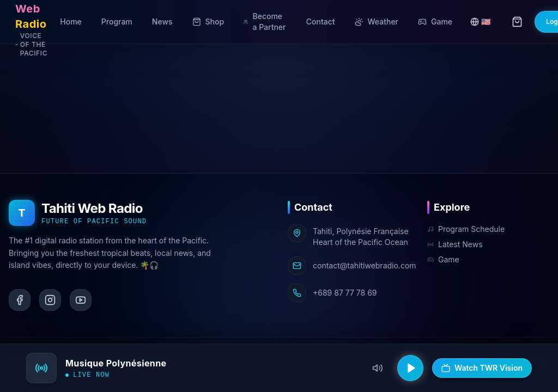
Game (443, 259)
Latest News (455, 244)
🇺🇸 (480, 22)
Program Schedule (466, 229)
